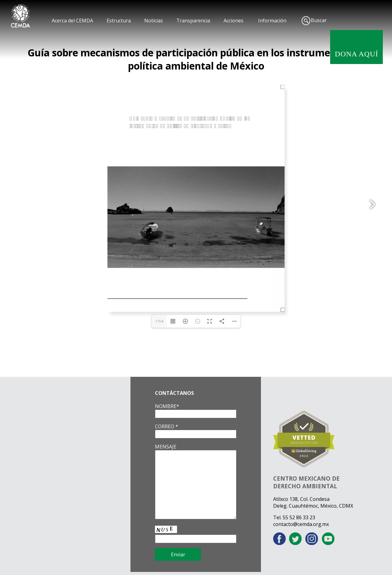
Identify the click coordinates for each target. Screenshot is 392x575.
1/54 (159, 321)
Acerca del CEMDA (72, 21)
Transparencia (193, 21)
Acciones (234, 21)
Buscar (319, 20)
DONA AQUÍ (356, 54)
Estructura (119, 21)
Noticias (154, 21)
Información (272, 21)
